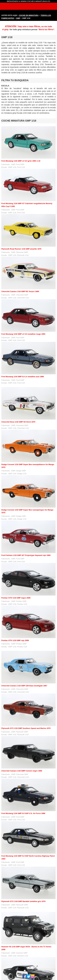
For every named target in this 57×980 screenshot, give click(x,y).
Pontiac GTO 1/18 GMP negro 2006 (16, 598)
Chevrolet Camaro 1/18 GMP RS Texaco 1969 (20, 291)
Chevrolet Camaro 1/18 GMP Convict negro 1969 (22, 771)
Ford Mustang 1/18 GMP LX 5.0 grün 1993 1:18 (21, 161)
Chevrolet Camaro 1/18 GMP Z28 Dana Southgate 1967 (24, 686)
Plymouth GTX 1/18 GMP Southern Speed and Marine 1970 (26, 728)
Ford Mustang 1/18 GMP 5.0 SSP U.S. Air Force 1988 (23, 813)
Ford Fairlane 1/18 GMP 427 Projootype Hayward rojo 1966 (26, 555)
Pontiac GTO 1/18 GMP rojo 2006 (15, 640)
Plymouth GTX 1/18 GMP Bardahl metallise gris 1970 (23, 901)
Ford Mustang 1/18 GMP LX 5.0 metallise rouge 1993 (23, 334)
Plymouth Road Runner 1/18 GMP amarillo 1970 (21, 249)
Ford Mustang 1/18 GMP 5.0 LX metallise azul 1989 (23, 377)
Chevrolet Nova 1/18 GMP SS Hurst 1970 (18, 422)
